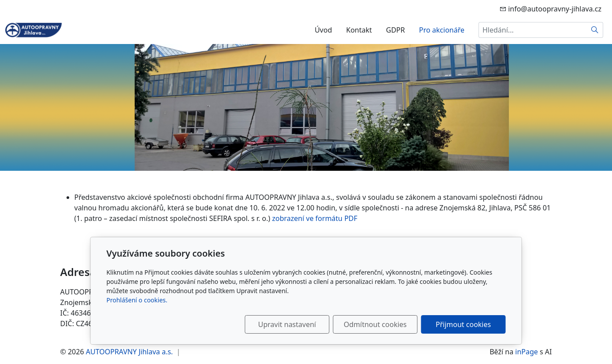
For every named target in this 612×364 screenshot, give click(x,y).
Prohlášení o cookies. (137, 300)
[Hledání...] (533, 30)
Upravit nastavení (287, 324)
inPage (527, 352)
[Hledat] (595, 30)
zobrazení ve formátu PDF (315, 218)
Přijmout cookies (463, 324)
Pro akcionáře (442, 30)
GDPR (395, 30)
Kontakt (359, 30)
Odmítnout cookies (375, 324)
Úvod (323, 30)
